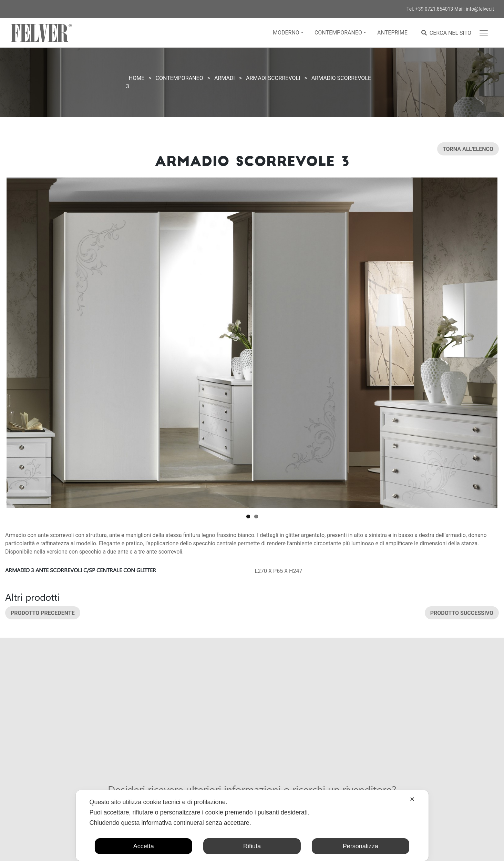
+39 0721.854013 (434, 9)
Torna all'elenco (468, 149)
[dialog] (252, 825)
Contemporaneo (338, 33)
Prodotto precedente (43, 613)
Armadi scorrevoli (273, 78)
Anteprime (392, 33)
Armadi (225, 78)
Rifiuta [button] (252, 846)
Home (137, 78)
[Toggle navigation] (484, 33)
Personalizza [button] (361, 846)
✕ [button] (412, 799)
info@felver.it (480, 9)
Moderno (286, 33)
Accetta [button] (144, 846)
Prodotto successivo (462, 613)
